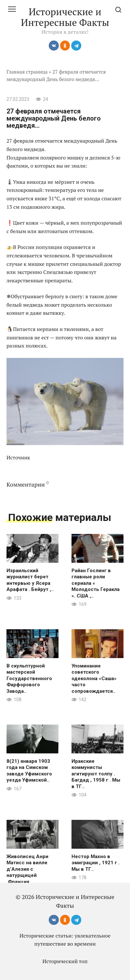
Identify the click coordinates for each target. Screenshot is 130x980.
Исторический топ (65, 961)
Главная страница (27, 72)
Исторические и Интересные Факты (65, 17)
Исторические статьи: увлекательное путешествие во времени (65, 939)
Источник (18, 457)
